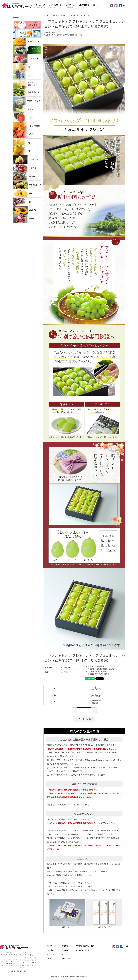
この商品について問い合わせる (99, 674)
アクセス (65, 954)
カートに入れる (84, 719)
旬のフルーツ (39, 6)
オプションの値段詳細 (96, 666)
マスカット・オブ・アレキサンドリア (80, 15)
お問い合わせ (84, 6)
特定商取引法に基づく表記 (85, 946)
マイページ (70, 6)
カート (96, 6)
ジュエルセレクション (58, 15)
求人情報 (65, 950)
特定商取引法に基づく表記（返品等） (102, 669)
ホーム (46, 15)
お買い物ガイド (55, 6)
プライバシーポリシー (83, 950)
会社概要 (65, 946)
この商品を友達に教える (97, 671)
